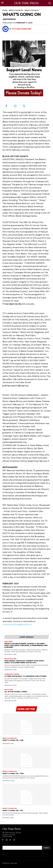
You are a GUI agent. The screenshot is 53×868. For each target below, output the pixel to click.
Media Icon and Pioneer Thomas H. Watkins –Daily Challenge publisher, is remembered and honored (26, 645)
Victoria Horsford (22, 29)
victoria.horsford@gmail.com (17, 624)
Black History (10, 659)
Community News (12, 674)
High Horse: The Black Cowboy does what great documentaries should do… (24, 662)
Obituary (8, 642)
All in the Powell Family (16, 692)
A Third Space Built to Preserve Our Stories (25, 676)
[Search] (46, 848)
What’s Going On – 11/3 (13, 810)
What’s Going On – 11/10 (13, 773)
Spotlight (9, 690)
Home (5, 10)
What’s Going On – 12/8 (13, 740)
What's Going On (16, 10)
